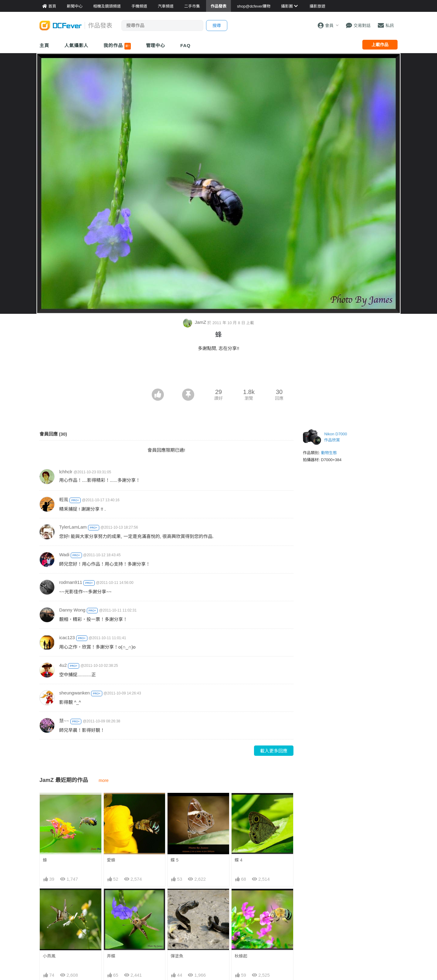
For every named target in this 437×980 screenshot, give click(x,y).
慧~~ (64, 721)
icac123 (67, 637)
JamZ (195, 322)
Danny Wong (72, 610)
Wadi (64, 555)
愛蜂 (111, 860)
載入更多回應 (274, 751)
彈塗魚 (177, 956)
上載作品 (380, 45)
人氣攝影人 (76, 45)
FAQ (185, 45)
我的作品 (117, 46)
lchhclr (66, 472)
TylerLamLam (73, 527)
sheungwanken (75, 693)
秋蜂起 (241, 956)
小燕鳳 (49, 956)
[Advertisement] (218, 372)
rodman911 (71, 582)
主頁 (44, 45)
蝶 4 (239, 860)
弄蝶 (111, 956)
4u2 (63, 665)
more (104, 780)
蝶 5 (174, 860)
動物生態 (329, 453)
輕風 (64, 500)
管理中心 (156, 45)
